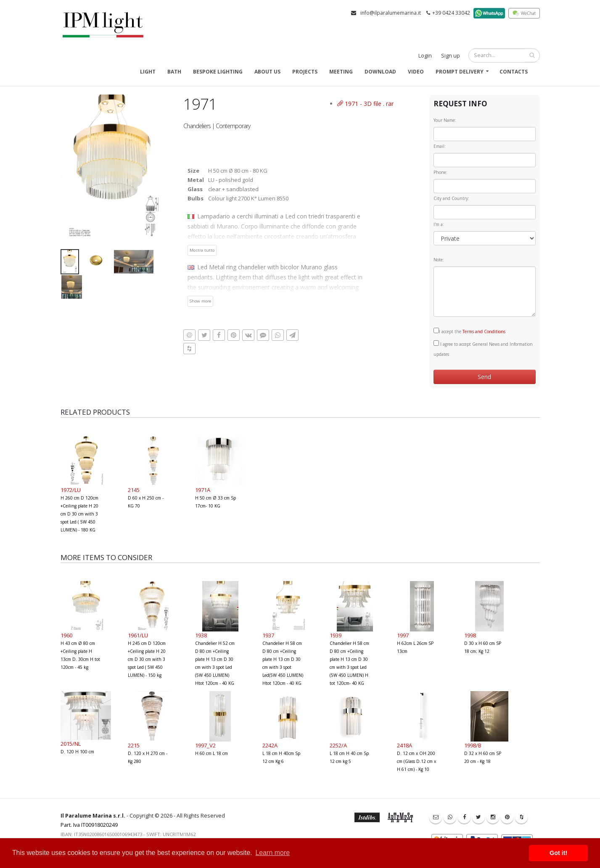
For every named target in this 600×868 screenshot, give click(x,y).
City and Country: (451, 198)
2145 (134, 490)
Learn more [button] (272, 853)
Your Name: (445, 120)
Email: (440, 146)
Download (380, 72)
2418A (404, 745)
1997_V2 (205, 745)
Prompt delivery (460, 72)
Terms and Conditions (484, 331)
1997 (403, 635)
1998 (470, 635)
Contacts (514, 72)
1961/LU (138, 635)
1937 (268, 635)
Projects (305, 72)
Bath (174, 72)
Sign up (451, 56)
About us (267, 72)
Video (416, 72)
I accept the (469, 331)
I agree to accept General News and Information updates (483, 349)
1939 (336, 635)
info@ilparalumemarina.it (391, 13)
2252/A (338, 745)
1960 (66, 635)
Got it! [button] (558, 853)
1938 (201, 635)
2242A (270, 745)
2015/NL (71, 744)
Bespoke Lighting (218, 72)
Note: (439, 260)
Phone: (440, 172)
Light (148, 72)
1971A (203, 490)
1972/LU (71, 490)
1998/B (473, 745)
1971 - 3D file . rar (365, 104)
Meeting (341, 72)
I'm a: (439, 224)
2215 (134, 745)
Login (425, 56)
